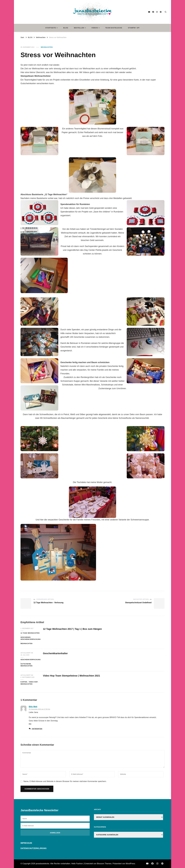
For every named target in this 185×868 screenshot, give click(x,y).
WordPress (130, 864)
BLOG (66, 28)
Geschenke (26, 637)
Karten (24, 682)
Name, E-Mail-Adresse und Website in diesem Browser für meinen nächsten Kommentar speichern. (65, 781)
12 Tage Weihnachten (30, 633)
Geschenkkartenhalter (55, 653)
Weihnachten (47, 47)
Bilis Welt (33, 707)
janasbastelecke (43, 864)
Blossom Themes (104, 864)
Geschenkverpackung (31, 639)
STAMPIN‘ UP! (134, 28)
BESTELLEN (79, 28)
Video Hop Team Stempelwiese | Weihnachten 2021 (71, 676)
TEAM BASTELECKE (114, 28)
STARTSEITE (51, 28)
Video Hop (33, 682)
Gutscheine (26, 664)
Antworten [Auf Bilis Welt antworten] (37, 729)
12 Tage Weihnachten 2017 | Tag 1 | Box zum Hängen (72, 629)
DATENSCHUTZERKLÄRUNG (34, 848)
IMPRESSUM (26, 843)
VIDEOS (95, 28)
